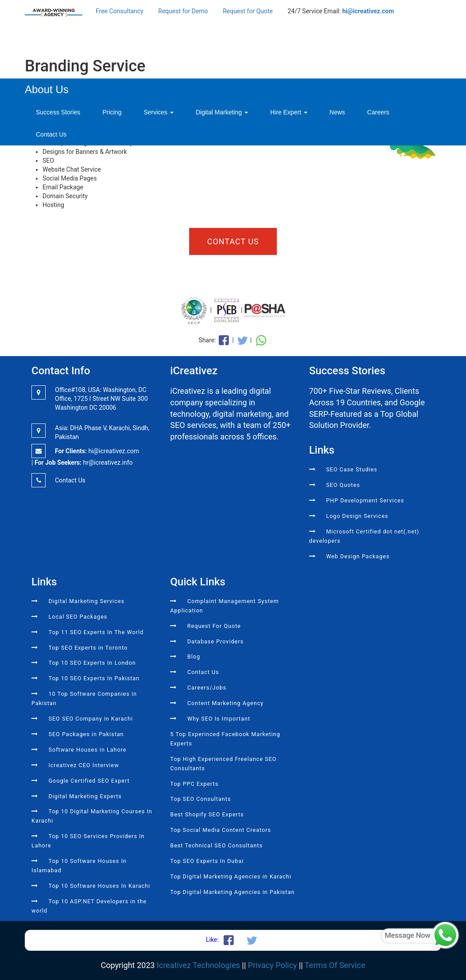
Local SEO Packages (78, 617)
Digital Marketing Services (86, 601)
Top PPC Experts (194, 784)
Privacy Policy (273, 965)
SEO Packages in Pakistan (86, 734)
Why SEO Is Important (219, 719)
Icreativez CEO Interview (83, 765)
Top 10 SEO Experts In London (92, 663)
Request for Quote (248, 11)
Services (159, 112)
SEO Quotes (343, 485)
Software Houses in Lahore (87, 750)
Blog (194, 657)
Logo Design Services (357, 516)
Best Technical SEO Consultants (216, 845)
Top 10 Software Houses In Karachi (99, 886)
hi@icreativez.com (368, 11)
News (337, 112)
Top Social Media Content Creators (221, 830)
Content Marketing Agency (225, 703)
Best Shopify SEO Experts (207, 814)
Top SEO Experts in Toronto (88, 648)
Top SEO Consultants (200, 799)
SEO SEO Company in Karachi (91, 719)
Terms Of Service (335, 965)
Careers (378, 112)
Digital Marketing (222, 112)
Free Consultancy (120, 11)
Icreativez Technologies (198, 965)
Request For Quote (214, 626)
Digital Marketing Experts (85, 796)
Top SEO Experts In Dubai (207, 861)
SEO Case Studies (352, 469)
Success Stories (58, 112)
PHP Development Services (365, 500)
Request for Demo (183, 11)
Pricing (112, 112)
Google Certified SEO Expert (89, 781)
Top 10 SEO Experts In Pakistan (94, 678)
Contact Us (51, 134)
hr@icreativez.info (108, 463)
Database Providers (216, 641)
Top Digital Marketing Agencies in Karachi (231, 876)
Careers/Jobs (207, 688)
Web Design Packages (358, 556)
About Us (47, 89)
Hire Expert (289, 112)
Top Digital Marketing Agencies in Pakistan (232, 892)
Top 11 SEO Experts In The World (96, 632)
